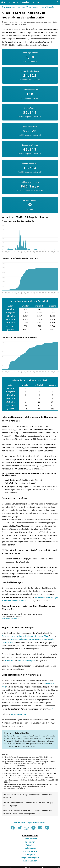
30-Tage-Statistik (30, 851)
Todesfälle (30, 845)
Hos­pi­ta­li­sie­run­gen (26, 660)
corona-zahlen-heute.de (22, 2)
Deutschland (11, 7)
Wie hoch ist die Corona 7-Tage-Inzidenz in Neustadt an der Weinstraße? (27, 796)
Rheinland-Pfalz (24, 7)
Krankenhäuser (30, 861)
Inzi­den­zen (9, 660)
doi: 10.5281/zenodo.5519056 (48, 780)
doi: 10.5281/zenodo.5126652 (33, 775)
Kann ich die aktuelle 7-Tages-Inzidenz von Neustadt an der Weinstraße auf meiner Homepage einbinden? (27, 812)
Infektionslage (30, 848)
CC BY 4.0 (47, 770)
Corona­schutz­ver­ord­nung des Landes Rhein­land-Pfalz (25, 636)
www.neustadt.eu (18, 714)
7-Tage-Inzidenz (30, 839)
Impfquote (30, 854)
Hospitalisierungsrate (30, 858)
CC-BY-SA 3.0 (43, 759)
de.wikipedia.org (25, 759)
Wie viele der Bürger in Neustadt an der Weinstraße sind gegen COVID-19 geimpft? (29, 804)
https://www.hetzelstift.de (10, 618)
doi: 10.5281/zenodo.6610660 (33, 770)
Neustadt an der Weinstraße (43, 7)
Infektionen (30, 842)
